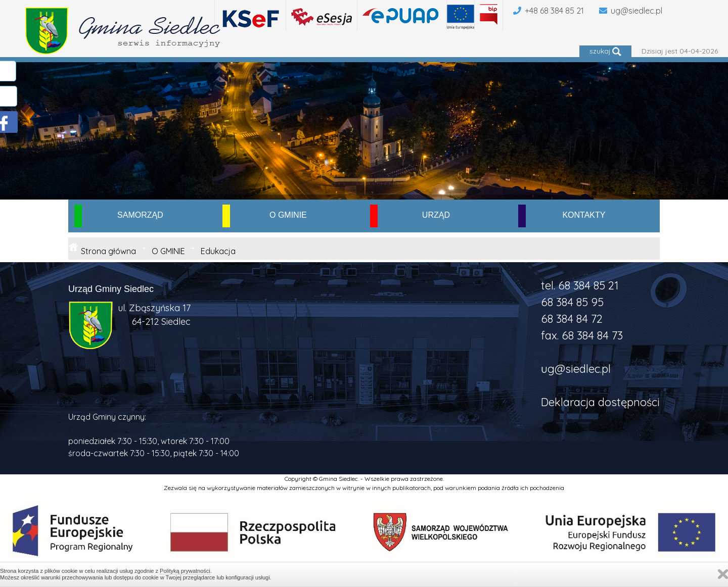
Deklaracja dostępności (600, 402)
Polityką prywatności (185, 571)
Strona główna (108, 251)
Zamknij (723, 574)
